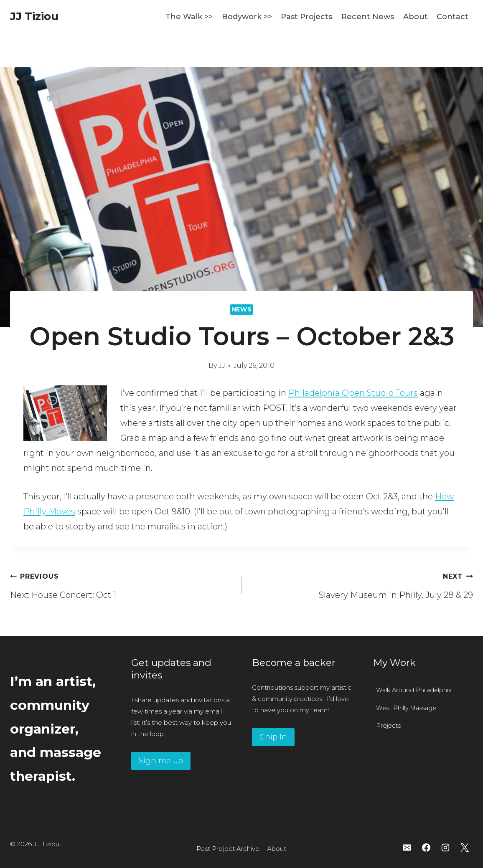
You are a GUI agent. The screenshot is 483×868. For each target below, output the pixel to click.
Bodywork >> (247, 17)
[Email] (407, 848)
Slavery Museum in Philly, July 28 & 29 (361, 584)
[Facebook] (426, 848)
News (242, 309)
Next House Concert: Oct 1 (122, 584)
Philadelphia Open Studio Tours (353, 393)
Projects (388, 726)
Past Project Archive (228, 849)
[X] (465, 848)
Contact (452, 17)
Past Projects (306, 17)
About (416, 17)
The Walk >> (189, 17)
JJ (222, 366)
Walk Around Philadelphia (414, 690)
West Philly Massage (406, 708)
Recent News (368, 17)
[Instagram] (445, 848)
